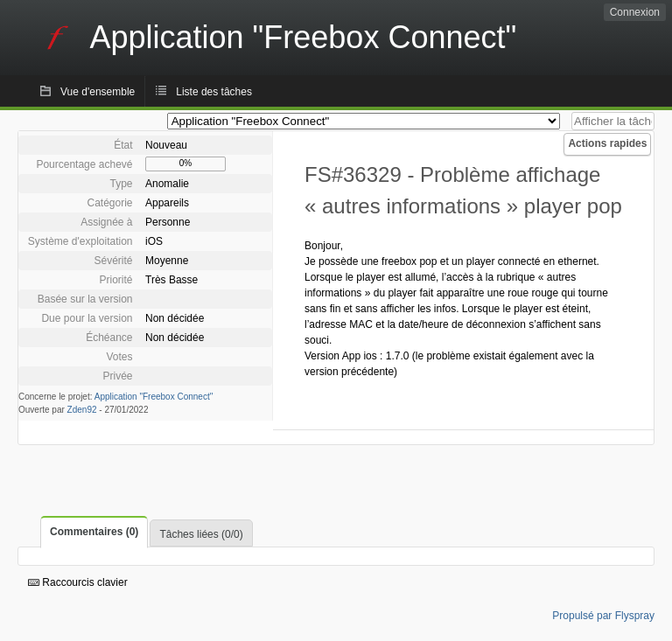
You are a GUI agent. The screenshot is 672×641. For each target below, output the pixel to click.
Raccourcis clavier (78, 582)
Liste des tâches (214, 92)
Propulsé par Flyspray (603, 616)
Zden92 (82, 410)
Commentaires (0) (94, 532)
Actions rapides (607, 143)
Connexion (635, 12)
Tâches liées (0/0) (201, 534)
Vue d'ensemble (98, 92)
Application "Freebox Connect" (154, 397)
